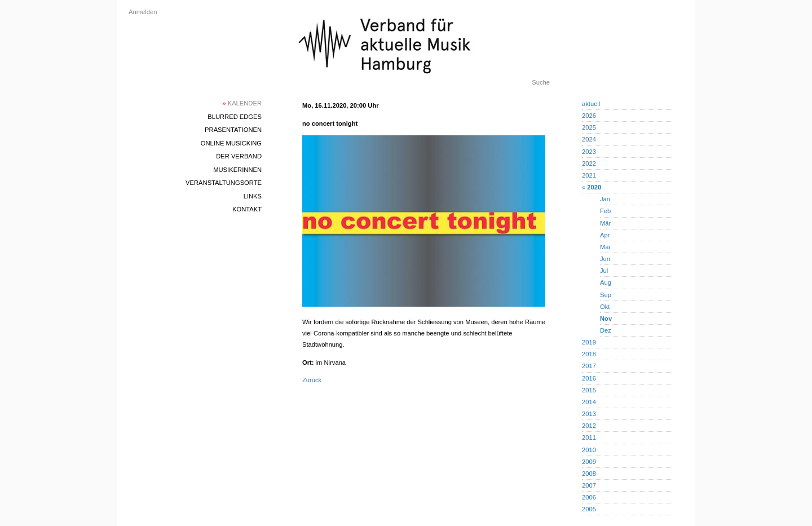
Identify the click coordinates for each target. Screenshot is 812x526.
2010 (589, 450)
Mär (605, 223)
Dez (606, 330)
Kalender (242, 103)
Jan (605, 199)
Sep (606, 295)
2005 (589, 509)
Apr (605, 235)
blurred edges (235, 117)
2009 (589, 462)
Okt (605, 307)
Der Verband (239, 156)
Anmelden (143, 12)
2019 (589, 342)
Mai (605, 247)
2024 (589, 139)
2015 (589, 390)
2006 (589, 497)
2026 (589, 116)
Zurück (312, 380)
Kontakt (247, 209)
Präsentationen (233, 130)
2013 (589, 414)
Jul (604, 271)
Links (253, 196)
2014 (589, 402)
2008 (589, 474)
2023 (589, 152)
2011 (589, 437)
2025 (589, 127)
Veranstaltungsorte (224, 183)
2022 (589, 163)
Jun (605, 259)
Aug (606, 282)
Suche (541, 82)
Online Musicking (231, 143)
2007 (589, 485)
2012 (589, 426)
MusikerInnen (237, 170)
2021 (589, 175)
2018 (589, 354)
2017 (589, 366)
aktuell (591, 104)
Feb (605, 211)
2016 (589, 378)
